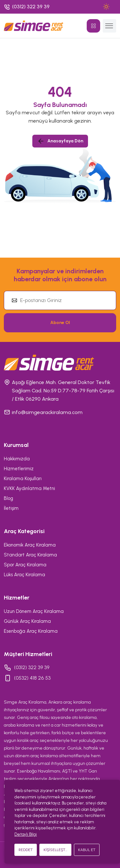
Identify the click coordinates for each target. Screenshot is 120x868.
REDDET (26, 850)
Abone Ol (60, 323)
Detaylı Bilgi (26, 834)
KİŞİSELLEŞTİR (56, 850)
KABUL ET (87, 850)
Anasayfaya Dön (60, 141)
